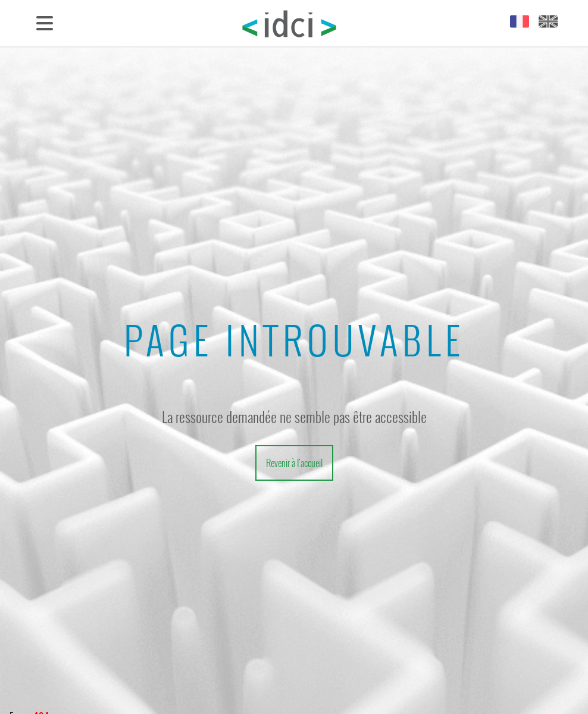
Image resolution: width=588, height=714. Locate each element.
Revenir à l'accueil (294, 463)
